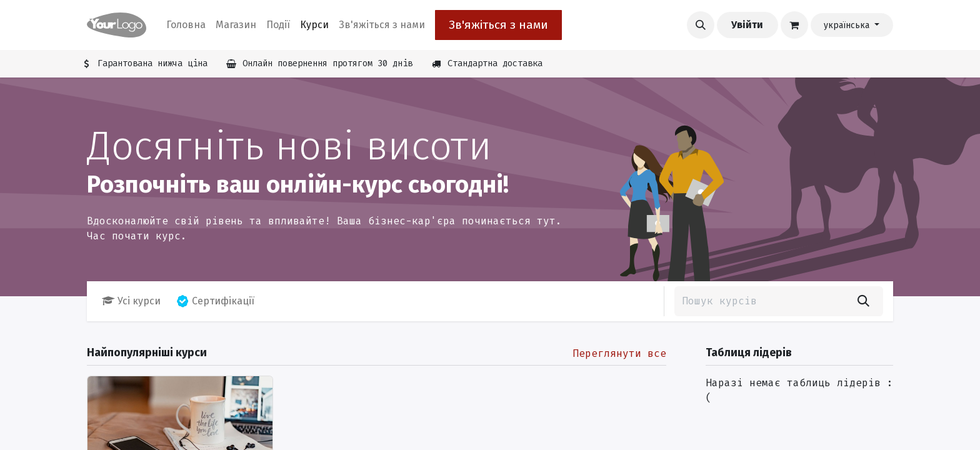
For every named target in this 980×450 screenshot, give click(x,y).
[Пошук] (863, 301)
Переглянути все (619, 353)
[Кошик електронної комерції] (794, 25)
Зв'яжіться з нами (498, 25)
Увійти (747, 25)
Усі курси (131, 301)
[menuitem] (186, 25)
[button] (701, 25)
